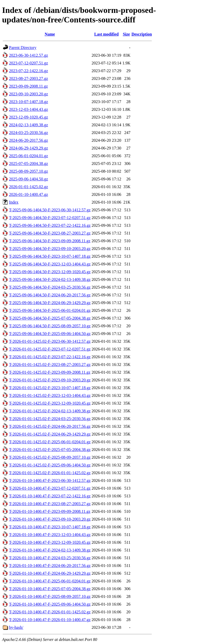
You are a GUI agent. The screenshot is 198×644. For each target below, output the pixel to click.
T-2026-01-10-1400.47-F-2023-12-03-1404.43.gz (50, 535)
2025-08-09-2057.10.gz (28, 171)
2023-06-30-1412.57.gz (28, 55)
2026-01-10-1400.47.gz (28, 194)
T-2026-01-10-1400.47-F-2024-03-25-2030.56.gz (50, 558)
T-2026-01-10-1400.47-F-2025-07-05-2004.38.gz (50, 589)
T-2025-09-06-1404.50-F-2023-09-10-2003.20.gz (50, 249)
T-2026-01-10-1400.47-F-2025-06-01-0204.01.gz (50, 581)
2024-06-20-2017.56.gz (28, 140)
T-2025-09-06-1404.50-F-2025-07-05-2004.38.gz (50, 318)
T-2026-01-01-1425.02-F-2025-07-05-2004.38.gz (50, 450)
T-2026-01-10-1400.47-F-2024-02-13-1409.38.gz (50, 550)
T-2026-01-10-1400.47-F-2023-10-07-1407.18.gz (50, 527)
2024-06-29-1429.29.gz (28, 148)
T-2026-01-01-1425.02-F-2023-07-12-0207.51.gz (50, 349)
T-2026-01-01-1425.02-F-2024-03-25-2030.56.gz (50, 419)
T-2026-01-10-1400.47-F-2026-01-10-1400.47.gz (50, 620)
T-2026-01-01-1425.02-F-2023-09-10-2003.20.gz (50, 380)
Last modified (106, 34)
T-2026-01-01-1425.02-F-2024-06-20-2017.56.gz (50, 426)
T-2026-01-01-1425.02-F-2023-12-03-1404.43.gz (50, 395)
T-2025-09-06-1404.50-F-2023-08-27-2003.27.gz (50, 233)
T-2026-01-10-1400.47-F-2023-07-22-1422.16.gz (50, 496)
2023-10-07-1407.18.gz (28, 102)
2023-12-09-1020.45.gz (28, 117)
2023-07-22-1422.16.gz (28, 71)
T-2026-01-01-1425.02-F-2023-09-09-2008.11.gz (50, 372)
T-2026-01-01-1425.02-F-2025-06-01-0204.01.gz (50, 442)
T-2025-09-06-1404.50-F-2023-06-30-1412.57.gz (50, 210)
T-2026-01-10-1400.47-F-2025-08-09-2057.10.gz (50, 596)
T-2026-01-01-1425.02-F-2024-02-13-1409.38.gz (50, 411)
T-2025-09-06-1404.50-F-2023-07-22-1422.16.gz (50, 225)
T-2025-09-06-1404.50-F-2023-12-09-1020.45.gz (50, 272)
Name (50, 34)
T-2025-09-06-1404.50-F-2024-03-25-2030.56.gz (50, 287)
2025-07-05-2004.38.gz (28, 164)
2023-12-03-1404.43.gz (28, 109)
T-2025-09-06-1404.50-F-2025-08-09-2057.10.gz (50, 326)
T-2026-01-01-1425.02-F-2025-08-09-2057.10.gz (50, 457)
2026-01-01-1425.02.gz (28, 187)
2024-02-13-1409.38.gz (28, 125)
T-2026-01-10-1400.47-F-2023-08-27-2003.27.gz (50, 504)
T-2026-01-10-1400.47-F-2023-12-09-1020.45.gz (50, 542)
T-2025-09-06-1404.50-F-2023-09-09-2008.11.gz (50, 241)
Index (14, 202)
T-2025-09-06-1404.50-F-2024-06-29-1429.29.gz (50, 303)
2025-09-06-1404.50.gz (28, 179)
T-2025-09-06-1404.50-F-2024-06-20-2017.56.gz (50, 295)
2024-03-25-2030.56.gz (28, 133)
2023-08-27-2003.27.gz (28, 78)
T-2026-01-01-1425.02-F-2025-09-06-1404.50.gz (50, 465)
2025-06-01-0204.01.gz (28, 156)
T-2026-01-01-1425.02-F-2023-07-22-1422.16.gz (50, 357)
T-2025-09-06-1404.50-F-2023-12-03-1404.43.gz (50, 264)
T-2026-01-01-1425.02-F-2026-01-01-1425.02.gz (50, 473)
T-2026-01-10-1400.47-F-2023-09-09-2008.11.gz (50, 511)
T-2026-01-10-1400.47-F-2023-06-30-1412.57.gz (50, 480)
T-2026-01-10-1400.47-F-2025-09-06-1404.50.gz (50, 604)
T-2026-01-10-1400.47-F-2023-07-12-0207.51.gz (50, 488)
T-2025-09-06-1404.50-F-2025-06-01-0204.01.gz (50, 310)
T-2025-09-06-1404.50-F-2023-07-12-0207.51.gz (50, 218)
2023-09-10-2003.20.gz (28, 94)
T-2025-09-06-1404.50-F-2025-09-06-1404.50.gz (50, 334)
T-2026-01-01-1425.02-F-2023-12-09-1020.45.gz (50, 403)
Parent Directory (23, 48)
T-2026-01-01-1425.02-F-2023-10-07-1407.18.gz (50, 388)
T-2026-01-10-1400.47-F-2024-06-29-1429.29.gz (50, 573)
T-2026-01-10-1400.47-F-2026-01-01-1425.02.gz (50, 612)
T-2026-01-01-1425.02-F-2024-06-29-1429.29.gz (50, 434)
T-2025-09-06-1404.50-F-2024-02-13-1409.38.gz (50, 279)
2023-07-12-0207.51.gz (28, 63)
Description (142, 34)
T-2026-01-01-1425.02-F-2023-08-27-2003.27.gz (50, 365)
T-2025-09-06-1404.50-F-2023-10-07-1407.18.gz (50, 256)
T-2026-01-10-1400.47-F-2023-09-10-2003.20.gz (50, 519)
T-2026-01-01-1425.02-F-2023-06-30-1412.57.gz (50, 341)
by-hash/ (16, 627)
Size (126, 34)
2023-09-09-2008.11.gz (28, 86)
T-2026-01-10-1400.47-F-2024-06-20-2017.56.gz (50, 566)
